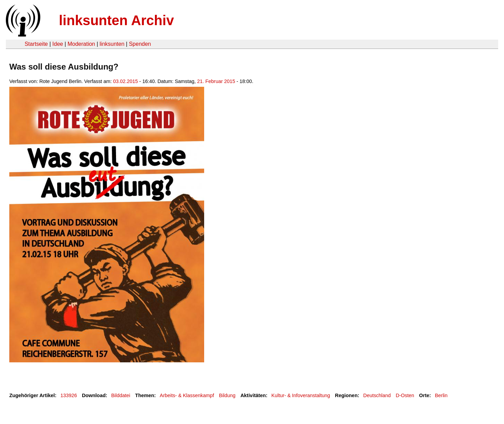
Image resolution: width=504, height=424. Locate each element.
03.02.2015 (126, 81)
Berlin (441, 395)
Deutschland (377, 395)
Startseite (36, 44)
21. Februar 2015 (216, 81)
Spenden (140, 44)
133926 (69, 395)
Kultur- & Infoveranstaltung (301, 395)
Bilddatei (121, 395)
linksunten (112, 44)
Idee (58, 44)
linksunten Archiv (116, 20)
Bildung (227, 395)
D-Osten (405, 395)
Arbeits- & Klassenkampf (187, 395)
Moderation (81, 44)
